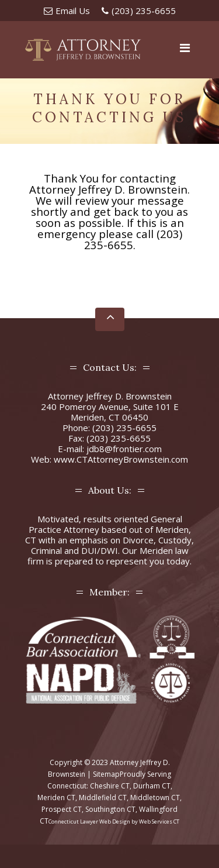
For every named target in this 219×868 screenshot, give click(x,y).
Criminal (46, 550)
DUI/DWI (100, 550)
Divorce (138, 540)
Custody (175, 540)
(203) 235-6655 (144, 11)
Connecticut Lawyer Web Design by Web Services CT (114, 821)
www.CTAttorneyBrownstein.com (121, 459)
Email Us (73, 11)
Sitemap (106, 774)
